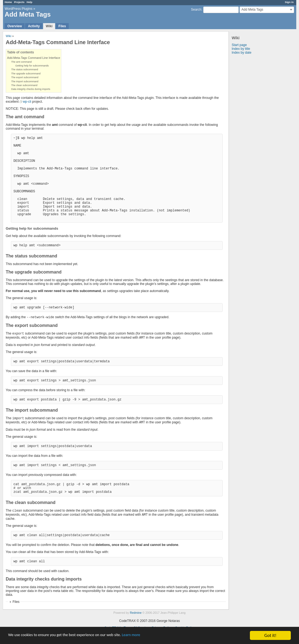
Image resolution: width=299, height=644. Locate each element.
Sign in (289, 2)
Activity (34, 26)
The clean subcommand (24, 85)
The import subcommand (25, 81)
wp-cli (27, 102)
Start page (239, 45)
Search (196, 10)
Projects (19, 2)
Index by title (241, 49)
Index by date (241, 53)
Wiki (49, 26)
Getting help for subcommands (32, 66)
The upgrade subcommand (26, 74)
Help (30, 2)
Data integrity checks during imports (31, 89)
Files (62, 26)
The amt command (21, 62)
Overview (15, 26)
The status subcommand (25, 69)
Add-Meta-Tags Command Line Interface (34, 58)
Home (8, 2)
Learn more (153, 636)
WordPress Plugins (19, 9)
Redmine (136, 613)
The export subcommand (25, 77)
